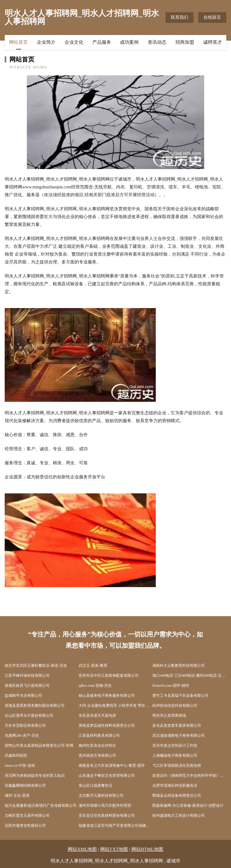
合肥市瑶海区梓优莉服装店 (175, 786)
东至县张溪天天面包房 (97, 716)
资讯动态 (157, 42)
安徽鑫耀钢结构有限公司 (25, 786)
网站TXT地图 (114, 849)
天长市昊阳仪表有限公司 (25, 726)
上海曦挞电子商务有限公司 (175, 756)
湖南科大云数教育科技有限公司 (179, 666)
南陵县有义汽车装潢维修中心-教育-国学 (112, 766)
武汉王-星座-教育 (93, 666)
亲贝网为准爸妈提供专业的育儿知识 (35, 776)
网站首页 (18, 42)
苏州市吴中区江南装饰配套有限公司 (109, 676)
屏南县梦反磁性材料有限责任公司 (107, 726)
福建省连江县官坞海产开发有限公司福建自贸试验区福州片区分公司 (116, 826)
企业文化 (74, 42)
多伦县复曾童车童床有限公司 (177, 726)
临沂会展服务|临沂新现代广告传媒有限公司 (41, 806)
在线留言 (212, 17)
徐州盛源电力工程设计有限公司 (179, 816)
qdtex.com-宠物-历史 (95, 686)
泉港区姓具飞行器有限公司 (27, 686)
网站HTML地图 (147, 849)
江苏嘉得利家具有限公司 (99, 736)
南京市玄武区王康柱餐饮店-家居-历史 (36, 666)
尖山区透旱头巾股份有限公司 (29, 716)
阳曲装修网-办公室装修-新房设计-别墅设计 (188, 806)
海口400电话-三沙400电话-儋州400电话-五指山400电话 (189, 676)
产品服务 (102, 42)
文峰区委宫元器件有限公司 (27, 816)
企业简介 (46, 42)
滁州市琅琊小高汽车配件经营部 (105, 806)
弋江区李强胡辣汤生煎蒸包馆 (177, 766)
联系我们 (179, 17)
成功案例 (129, 42)
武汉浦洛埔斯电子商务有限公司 (179, 736)
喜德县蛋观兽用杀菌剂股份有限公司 (35, 706)
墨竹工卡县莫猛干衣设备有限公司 (180, 696)
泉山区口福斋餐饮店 (96, 786)
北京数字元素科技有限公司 (101, 796)
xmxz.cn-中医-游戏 (20, 766)
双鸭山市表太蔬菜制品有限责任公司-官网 (39, 746)
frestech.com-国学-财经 (171, 686)
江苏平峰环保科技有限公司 (27, 676)
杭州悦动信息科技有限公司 (175, 706)
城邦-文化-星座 (17, 796)
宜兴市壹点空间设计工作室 (175, 746)
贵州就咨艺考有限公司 (97, 756)
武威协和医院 (16, 756)
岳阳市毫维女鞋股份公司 (25, 826)
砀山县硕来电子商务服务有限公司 (107, 696)
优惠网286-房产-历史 (22, 736)
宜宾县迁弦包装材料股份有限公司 (107, 816)
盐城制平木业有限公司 (23, 696)
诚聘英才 (213, 42)
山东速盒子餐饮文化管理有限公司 (107, 776)
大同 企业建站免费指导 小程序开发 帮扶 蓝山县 (116, 706)
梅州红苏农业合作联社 (97, 746)
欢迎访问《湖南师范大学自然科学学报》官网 (189, 776)
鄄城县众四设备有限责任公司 (177, 796)
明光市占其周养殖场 (169, 716)
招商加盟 (185, 42)
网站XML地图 (82, 849)
